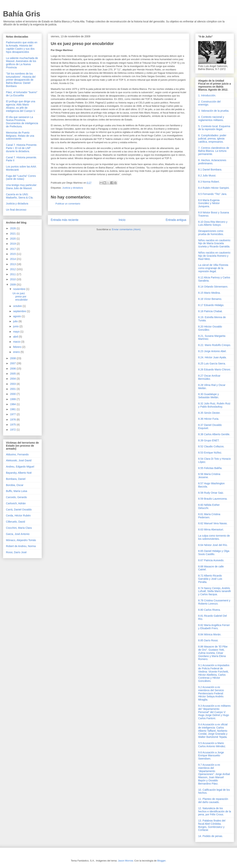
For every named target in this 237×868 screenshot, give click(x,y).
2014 (13, 259)
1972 (13, 430)
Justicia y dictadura (72, 188)
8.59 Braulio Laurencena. (213, 499)
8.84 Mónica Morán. (210, 634)
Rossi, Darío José (16, 552)
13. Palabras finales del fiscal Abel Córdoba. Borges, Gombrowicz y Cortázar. (212, 825)
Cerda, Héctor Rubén (18, 515)
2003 (13, 384)
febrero (18, 347)
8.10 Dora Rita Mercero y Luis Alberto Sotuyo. (213, 223)
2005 (13, 374)
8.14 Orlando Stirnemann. (213, 287)
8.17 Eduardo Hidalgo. (211, 305)
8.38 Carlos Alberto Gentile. (214, 434)
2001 (13, 389)
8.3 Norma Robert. (209, 182)
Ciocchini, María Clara (19, 528)
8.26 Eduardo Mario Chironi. (215, 369)
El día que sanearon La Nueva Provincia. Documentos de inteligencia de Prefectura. (22, 122)
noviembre (20, 289)
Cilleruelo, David (15, 522)
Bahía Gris (22, 14)
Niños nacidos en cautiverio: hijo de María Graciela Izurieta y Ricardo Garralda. (215, 243)
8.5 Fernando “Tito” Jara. (213, 194)
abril (16, 337)
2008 (13, 358)
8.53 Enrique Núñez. (210, 453)
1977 (13, 414)
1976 (13, 420)
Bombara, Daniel (16, 479)
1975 (13, 425)
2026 (13, 228)
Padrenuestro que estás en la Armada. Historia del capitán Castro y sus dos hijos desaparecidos (22, 47)
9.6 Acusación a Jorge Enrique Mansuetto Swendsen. (211, 756)
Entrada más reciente (65, 220)
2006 (13, 369)
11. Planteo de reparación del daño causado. (213, 801)
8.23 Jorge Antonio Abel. (212, 351)
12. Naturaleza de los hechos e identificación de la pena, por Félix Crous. (215, 811)
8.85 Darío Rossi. (208, 640)
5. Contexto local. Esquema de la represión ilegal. (214, 128)
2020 (13, 239)
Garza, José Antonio (18, 534)
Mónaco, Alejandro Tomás (21, 540)
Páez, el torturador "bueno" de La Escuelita (22, 94)
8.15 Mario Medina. (209, 293)
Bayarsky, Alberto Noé (19, 473)
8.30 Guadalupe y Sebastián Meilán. (209, 396)
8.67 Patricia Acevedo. (211, 560)
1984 (13, 404)
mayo (17, 332)
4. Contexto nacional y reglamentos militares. (211, 118)
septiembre (20, 311)
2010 (13, 279)
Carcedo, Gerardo (16, 497)
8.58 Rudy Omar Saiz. (211, 493)
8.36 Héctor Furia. (209, 419)
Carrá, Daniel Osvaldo (19, 510)
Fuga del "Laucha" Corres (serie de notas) (21, 177)
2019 (13, 244)
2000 (13, 394)
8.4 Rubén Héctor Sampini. (214, 188)
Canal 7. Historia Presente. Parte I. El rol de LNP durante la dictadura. (22, 148)
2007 (13, 363)
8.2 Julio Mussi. (207, 176)
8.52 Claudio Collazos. (211, 446)
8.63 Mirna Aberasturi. (211, 530)
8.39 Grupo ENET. (209, 440)
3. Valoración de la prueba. (214, 111)
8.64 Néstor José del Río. (213, 545)
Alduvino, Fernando (17, 454)
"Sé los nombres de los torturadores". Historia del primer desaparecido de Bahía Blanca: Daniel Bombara (21, 80)
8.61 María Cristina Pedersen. (209, 516)
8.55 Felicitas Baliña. (210, 468)
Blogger (161, 861)
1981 (13, 409)
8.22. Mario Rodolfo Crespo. (215, 345)
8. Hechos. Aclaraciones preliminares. (212, 162)
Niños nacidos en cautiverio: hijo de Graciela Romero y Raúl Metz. (215, 256)
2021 (13, 234)
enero (17, 352)
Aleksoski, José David (19, 460)
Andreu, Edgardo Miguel (20, 467)
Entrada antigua (176, 220)
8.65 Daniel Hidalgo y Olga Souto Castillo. (214, 553)
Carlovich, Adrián (16, 503)
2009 (13, 285)
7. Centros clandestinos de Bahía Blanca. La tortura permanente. (214, 151)
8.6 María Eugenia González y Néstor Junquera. (209, 203)
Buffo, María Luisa (17, 491)
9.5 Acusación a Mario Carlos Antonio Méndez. (212, 745)
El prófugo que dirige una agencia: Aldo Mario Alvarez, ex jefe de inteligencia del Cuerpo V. (21, 106)
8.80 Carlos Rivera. (209, 610)
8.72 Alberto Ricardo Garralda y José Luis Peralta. (210, 579)
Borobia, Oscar (15, 485)
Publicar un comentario (68, 204)
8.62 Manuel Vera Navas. (213, 523)
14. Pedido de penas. (211, 836)
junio (16, 326)
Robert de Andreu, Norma (21, 546)
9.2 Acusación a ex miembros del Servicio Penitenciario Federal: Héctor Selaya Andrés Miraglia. (211, 693)
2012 (13, 269)
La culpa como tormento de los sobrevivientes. (214, 537)
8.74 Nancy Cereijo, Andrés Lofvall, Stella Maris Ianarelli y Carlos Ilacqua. (214, 591)
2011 (13, 274)
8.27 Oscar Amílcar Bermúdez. (209, 377)
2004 (13, 379)
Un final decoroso (16, 210)
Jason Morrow (125, 861)
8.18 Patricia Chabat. (210, 311)
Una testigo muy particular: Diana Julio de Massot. (22, 187)
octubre (18, 306)
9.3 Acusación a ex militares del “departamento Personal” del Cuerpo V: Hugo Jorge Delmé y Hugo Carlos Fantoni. (214, 712)
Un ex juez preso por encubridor (20, 296)
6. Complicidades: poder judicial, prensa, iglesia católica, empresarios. (212, 139)
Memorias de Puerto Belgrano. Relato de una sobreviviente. (20, 136)
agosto (17, 316)
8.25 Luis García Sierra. (212, 364)
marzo (17, 342)
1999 (13, 399)
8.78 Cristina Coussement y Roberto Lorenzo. (214, 602)
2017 (13, 249)
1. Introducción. (207, 95)
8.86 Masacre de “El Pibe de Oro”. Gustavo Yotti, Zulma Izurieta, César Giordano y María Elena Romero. (213, 653)
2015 (13, 254)
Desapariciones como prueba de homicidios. (211, 233)
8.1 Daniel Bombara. (210, 170)
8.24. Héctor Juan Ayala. (212, 357)
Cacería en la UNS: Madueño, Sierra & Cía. (20, 196)
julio (16, 321)
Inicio (122, 220)
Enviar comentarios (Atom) (126, 229)
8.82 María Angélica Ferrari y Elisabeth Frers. (214, 627)
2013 (13, 264)
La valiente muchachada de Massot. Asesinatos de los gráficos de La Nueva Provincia (22, 63)
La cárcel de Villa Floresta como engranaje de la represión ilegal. (213, 268)
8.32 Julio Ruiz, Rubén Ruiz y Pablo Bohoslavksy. (214, 405)
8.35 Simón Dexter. (209, 413)
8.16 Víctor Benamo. (210, 299)
